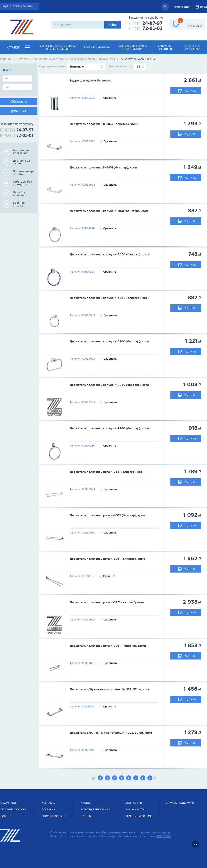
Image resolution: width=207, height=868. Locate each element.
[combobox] (86, 67)
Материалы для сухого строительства (132, 47)
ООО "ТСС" (164, 836)
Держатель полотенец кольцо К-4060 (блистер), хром (110, 298)
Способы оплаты (54, 816)
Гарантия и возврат (139, 816)
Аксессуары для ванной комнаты (92, 59)
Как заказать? (135, 810)
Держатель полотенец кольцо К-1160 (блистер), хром (109, 211)
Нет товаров (195, 26)
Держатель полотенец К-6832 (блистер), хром (104, 124)
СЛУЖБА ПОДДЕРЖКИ (180, 803)
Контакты (49, 803)
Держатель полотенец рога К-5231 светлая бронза (107, 602)
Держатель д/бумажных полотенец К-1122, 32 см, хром (110, 689)
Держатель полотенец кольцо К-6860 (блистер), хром (109, 341)
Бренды (86, 816)
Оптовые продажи (13, 810)
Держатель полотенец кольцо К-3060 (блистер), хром (110, 254)
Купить (190, 91)
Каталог (13, 48)
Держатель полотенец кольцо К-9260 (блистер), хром (109, 428)
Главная (6, 59)
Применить (19, 111)
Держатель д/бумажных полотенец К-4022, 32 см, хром (111, 733)
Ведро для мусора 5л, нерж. (90, 80)
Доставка (48, 810)
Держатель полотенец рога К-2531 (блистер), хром (107, 472)
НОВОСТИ (6, 816)
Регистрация (181, 7)
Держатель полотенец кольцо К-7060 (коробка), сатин (110, 385)
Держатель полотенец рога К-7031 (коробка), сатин (108, 646)
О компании (9, 803)
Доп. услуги (134, 803)
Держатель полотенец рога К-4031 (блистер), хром (107, 515)
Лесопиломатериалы (96, 48)
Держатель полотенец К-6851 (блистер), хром (103, 167)
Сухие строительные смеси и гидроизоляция (58, 47)
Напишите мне (22, 6)
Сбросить (19, 102)
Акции (85, 803)
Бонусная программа (96, 810)
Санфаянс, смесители (165, 47)
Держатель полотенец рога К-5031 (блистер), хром (107, 559)
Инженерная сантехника (192, 47)
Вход (204, 7)
